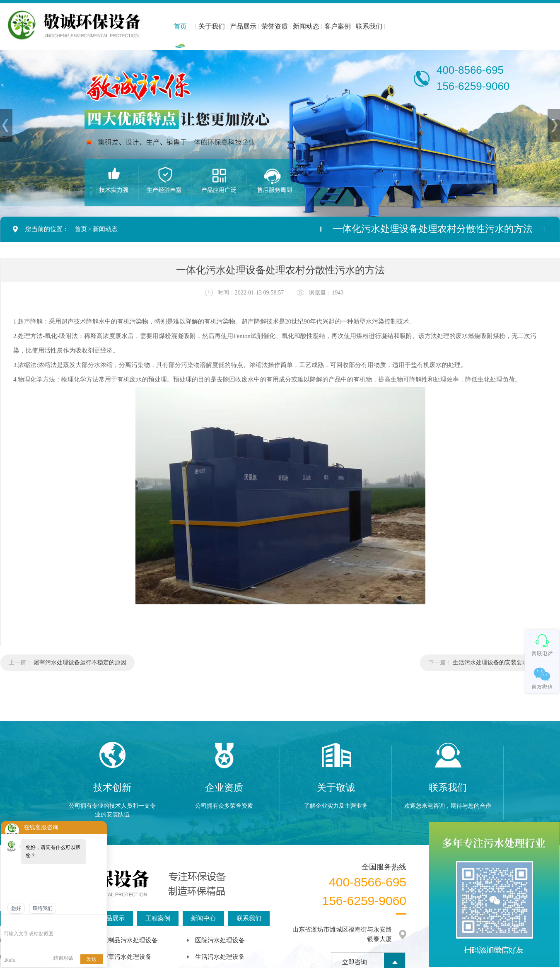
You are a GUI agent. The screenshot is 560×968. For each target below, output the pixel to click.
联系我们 (369, 26)
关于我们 (212, 26)
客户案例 (338, 26)
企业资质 (224, 788)
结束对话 (63, 958)
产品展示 (243, 26)
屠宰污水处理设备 (127, 957)
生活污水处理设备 (220, 957)
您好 (16, 908)
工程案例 (158, 918)
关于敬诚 (336, 788)
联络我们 (43, 908)
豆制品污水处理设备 (130, 940)
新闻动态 (306, 26)
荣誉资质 (275, 26)
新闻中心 (203, 918)
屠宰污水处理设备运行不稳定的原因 (80, 663)
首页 (180, 26)
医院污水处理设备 (220, 940)
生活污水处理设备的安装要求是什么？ (502, 663)
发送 (92, 959)
